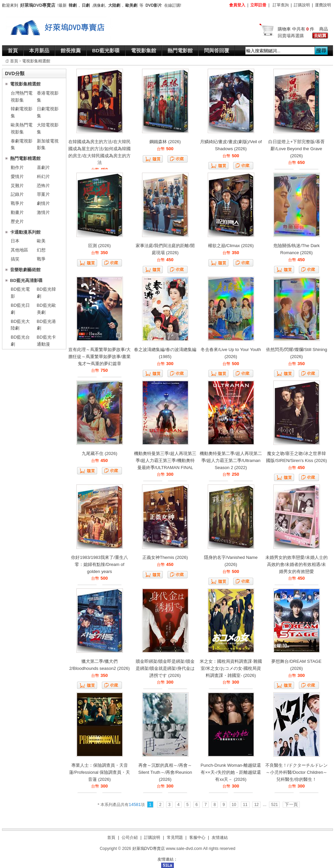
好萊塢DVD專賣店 (149, 849)
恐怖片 (43, 186)
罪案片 (43, 194)
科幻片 (43, 177)
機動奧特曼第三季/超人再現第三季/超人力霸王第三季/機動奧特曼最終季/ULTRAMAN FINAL (165, 460)
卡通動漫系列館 (25, 232)
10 (234, 805)
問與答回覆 (217, 50)
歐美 (41, 241)
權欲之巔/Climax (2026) (231, 246)
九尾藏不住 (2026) (99, 453)
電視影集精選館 (36, 61)
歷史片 (17, 221)
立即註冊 (258, 5)
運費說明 (323, 5)
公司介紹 (130, 837)
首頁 (13, 50)
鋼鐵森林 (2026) (165, 142)
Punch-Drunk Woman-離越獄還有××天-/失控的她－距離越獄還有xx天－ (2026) (231, 772)
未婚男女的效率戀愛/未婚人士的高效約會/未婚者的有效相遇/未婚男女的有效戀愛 (296, 564)
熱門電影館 (180, 50)
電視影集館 (144, 50)
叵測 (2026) (99, 246)
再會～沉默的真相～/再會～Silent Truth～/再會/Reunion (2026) (165, 772)
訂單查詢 (281, 5)
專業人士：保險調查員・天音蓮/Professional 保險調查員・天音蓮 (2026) (100, 772)
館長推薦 (71, 50)
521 (274, 805)
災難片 (17, 186)
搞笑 (15, 259)
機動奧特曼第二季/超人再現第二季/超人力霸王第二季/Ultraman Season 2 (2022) (231, 460)
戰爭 (41, 259)
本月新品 (39, 50)
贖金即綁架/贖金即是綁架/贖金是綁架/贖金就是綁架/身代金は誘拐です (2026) (165, 668)
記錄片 (17, 194)
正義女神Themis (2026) (165, 557)
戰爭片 (17, 203)
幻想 (41, 250)
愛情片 (17, 177)
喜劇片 (43, 167)
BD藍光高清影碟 (26, 280)
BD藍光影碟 (106, 50)
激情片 (43, 212)
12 (256, 805)
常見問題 (175, 837)
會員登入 (237, 5)
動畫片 (17, 212)
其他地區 (19, 250)
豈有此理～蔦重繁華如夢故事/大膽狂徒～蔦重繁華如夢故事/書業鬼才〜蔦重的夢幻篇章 (99, 357)
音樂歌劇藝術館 (25, 270)
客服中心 (197, 837)
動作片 (17, 167)
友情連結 (220, 837)
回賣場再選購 (291, 36)
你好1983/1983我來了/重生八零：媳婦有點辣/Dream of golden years (99, 564)
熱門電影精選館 (25, 158)
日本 (15, 241)
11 (245, 805)
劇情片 (43, 203)
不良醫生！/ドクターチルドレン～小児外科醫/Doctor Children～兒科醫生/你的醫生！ (296, 772)
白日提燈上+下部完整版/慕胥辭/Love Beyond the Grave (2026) (296, 149)
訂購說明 (302, 5)
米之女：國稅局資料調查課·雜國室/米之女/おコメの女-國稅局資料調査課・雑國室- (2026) (231, 668)
